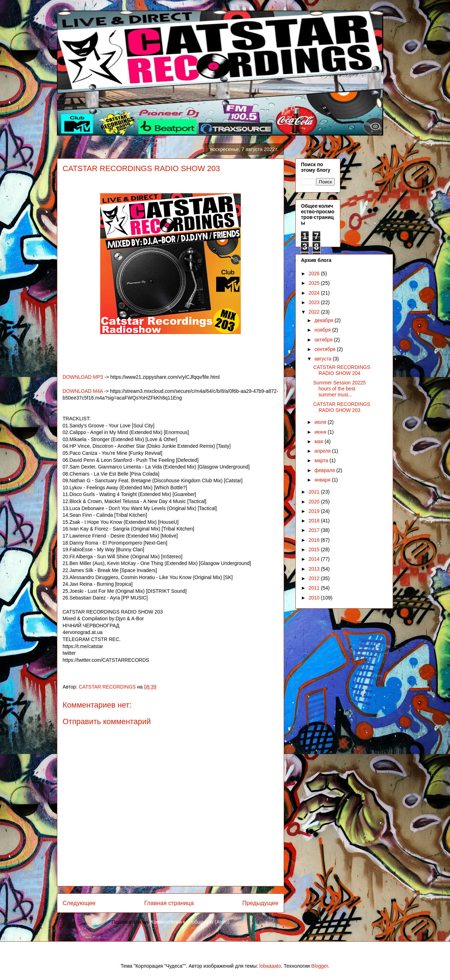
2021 (315, 492)
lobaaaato (270, 966)
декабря (324, 320)
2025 (315, 283)
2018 (315, 521)
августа (323, 359)
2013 (315, 569)
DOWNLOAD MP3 (83, 377)
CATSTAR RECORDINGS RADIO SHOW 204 (342, 370)
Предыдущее (260, 903)
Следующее (79, 903)
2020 (315, 502)
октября (324, 340)
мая (319, 441)
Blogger (319, 966)
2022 (315, 312)
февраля (325, 470)
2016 (315, 540)
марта (322, 460)
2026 (315, 274)
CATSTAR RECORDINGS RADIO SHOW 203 (342, 407)
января (323, 480)
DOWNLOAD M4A (83, 391)
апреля (323, 451)
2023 (315, 302)
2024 (315, 293)
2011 (315, 588)
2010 (315, 598)
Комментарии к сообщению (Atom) (190, 922)
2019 (315, 511)
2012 (315, 578)
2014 (315, 559)
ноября (323, 330)
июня (321, 432)
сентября (326, 349)
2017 (315, 530)
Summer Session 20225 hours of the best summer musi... (339, 389)
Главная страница (169, 903)
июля (321, 422)
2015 (315, 549)
